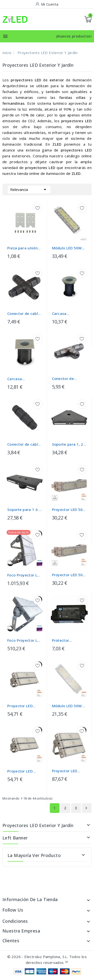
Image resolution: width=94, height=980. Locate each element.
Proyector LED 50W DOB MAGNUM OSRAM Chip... (69, 510)
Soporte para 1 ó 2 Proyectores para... (25, 510)
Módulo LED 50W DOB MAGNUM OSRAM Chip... (67, 706)
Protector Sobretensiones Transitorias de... (67, 640)
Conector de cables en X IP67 (25, 314)
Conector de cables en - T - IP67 (65, 379)
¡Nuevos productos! (74, 36)
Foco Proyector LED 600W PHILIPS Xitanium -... (25, 640)
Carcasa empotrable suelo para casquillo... (68, 314)
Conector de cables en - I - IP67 (25, 444)
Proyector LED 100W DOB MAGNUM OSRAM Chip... (23, 706)
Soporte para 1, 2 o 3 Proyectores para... (69, 444)
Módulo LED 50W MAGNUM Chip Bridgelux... (67, 248)
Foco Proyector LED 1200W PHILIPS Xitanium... (25, 575)
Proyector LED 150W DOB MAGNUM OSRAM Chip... (68, 771)
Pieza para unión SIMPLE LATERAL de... (22, 248)
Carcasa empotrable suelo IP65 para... (23, 379)
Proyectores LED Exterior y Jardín (38, 825)
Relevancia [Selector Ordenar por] (29, 189)
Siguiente (86, 808)
